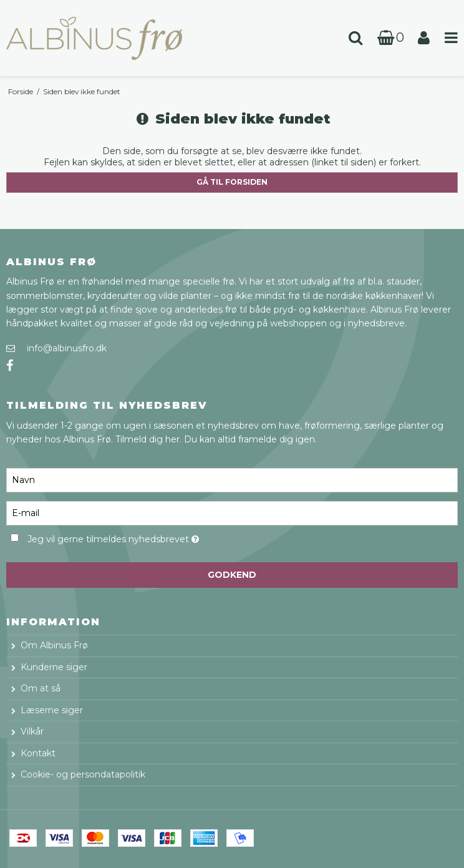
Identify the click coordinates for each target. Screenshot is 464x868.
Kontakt (38, 753)
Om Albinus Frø (54, 645)
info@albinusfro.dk (67, 348)
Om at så (41, 688)
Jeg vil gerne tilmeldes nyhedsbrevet (144, 538)
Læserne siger (52, 710)
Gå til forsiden (232, 182)
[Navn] (232, 479)
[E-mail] (232, 512)
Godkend (232, 575)
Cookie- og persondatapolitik (83, 774)
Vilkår (32, 731)
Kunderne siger (54, 667)
